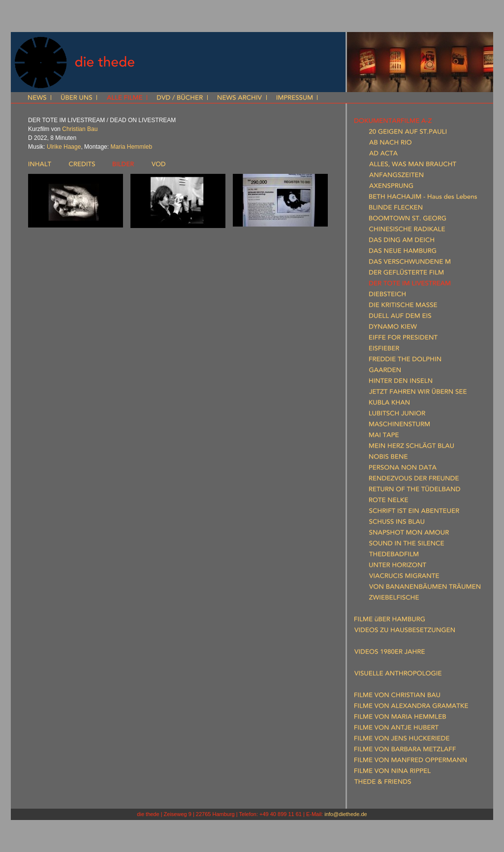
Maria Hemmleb (131, 147)
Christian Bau (80, 129)
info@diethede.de (346, 814)
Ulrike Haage (64, 147)
